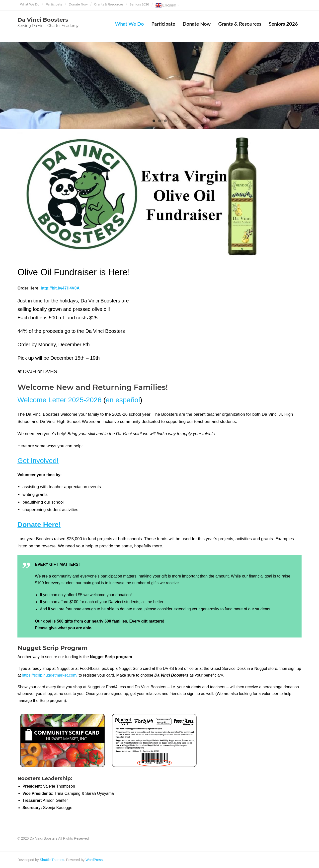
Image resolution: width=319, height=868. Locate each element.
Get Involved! (38, 461)
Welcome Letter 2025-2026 (59, 400)
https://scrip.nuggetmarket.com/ (50, 675)
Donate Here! (39, 525)
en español (123, 400)
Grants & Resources (109, 4)
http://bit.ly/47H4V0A (60, 288)
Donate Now (78, 4)
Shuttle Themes (52, 860)
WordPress (94, 860)
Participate (54, 4)
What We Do (30, 4)
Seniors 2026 (139, 4)
